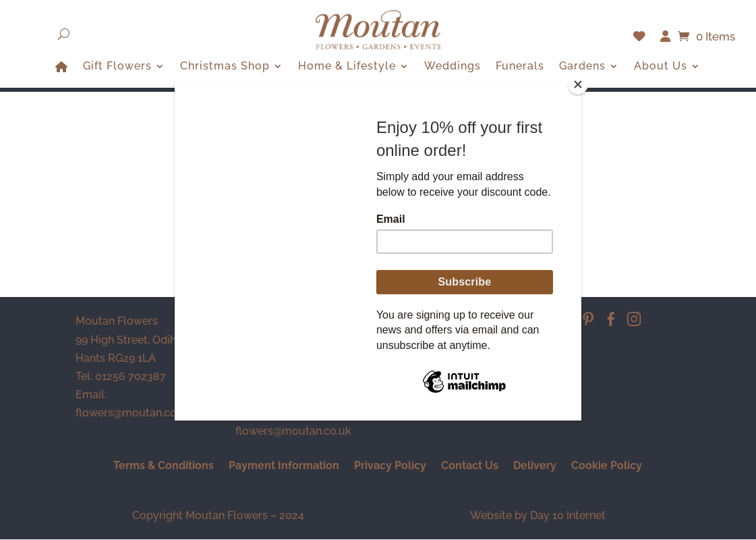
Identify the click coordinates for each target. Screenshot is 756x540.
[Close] (578, 84)
